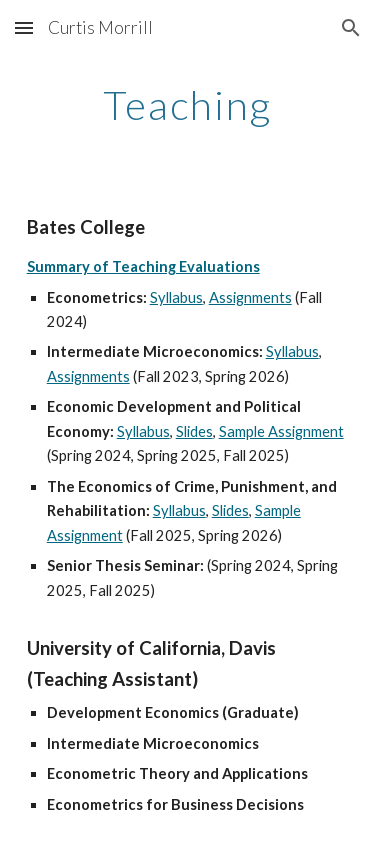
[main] (188, 105)
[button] (24, 27)
